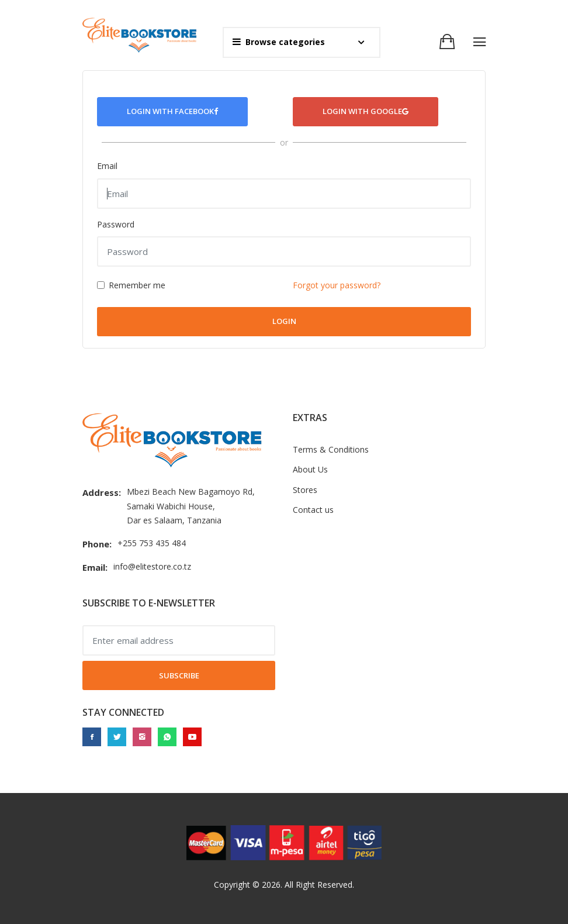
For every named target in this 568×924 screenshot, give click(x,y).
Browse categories (279, 42)
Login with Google (366, 111)
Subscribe (179, 675)
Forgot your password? (337, 285)
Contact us (313, 510)
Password (116, 224)
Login (284, 321)
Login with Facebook (172, 111)
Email (107, 166)
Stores (305, 490)
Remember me (137, 285)
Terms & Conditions (331, 449)
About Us (310, 469)
